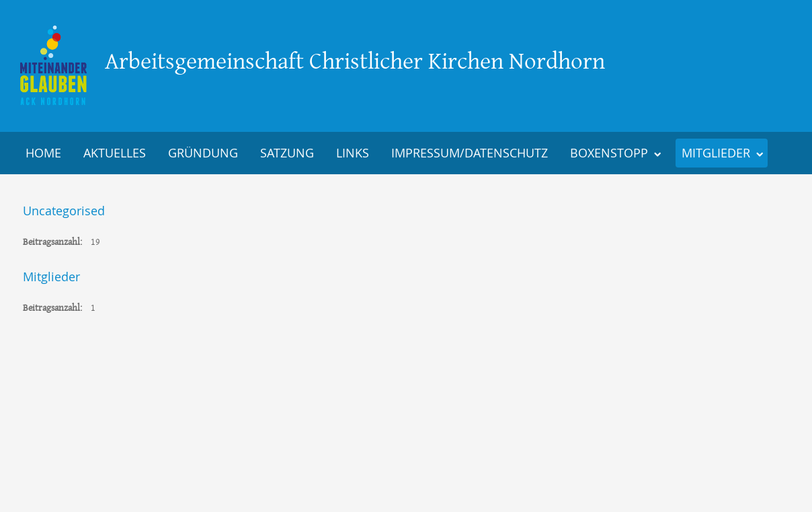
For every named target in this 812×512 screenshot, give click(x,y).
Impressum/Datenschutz (470, 153)
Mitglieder (716, 153)
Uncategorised (64, 211)
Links (353, 153)
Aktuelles (115, 153)
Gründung (203, 153)
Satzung (287, 153)
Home (43, 153)
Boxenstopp (609, 153)
